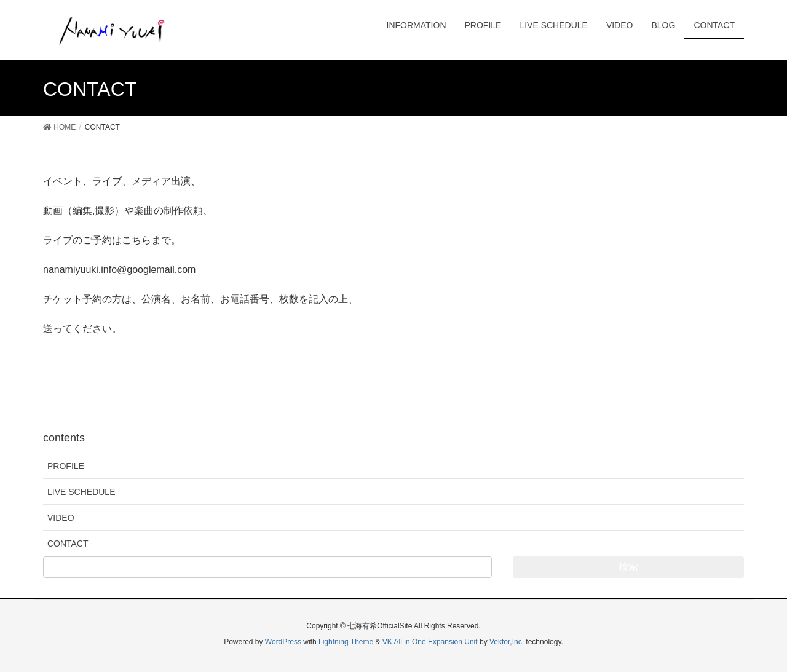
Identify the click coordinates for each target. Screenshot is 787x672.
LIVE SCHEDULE (81, 492)
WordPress (283, 642)
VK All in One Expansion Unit (430, 642)
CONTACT (68, 544)
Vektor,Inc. (507, 642)
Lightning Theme (346, 642)
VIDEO (61, 518)
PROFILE (66, 466)
